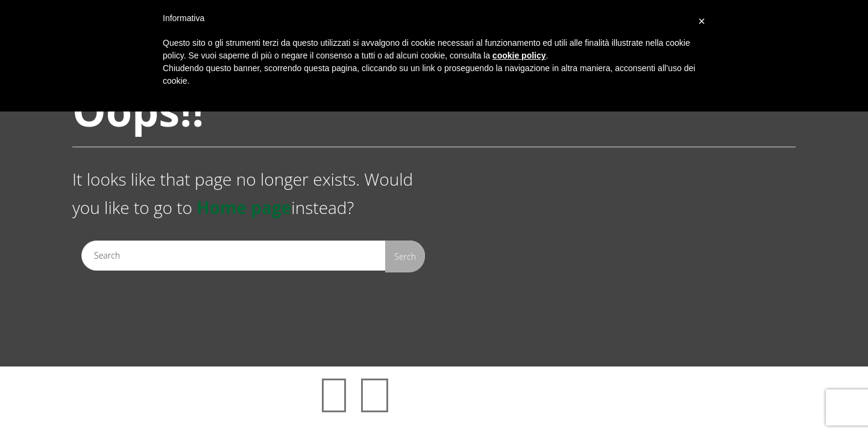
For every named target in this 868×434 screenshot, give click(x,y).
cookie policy (519, 55)
